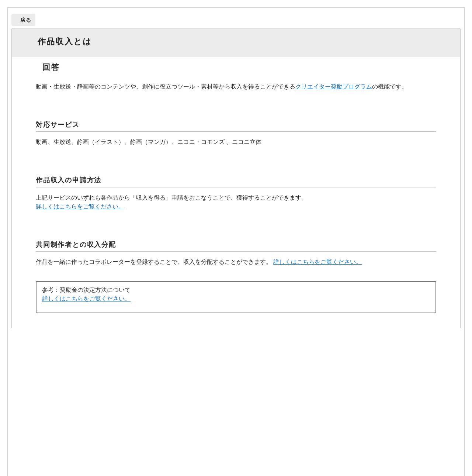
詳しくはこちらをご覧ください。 (80, 206)
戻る (26, 20)
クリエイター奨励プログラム (334, 87)
